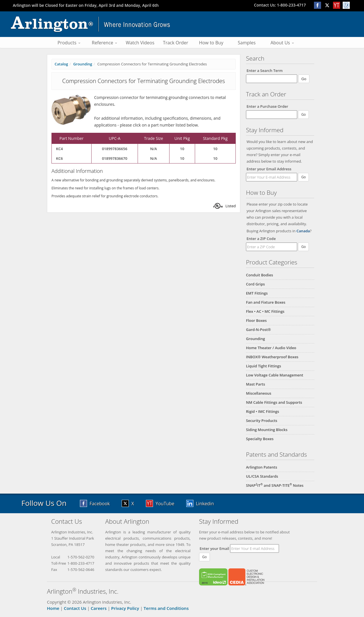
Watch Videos (140, 43)
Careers (99, 608)
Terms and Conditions (166, 608)
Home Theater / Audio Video (271, 348)
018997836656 (114, 149)
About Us (282, 43)
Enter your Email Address (269, 169)
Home (53, 608)
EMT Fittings (257, 293)
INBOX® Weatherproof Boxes (272, 357)
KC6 (59, 158)
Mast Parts (256, 384)
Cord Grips (255, 284)
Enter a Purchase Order (267, 106)
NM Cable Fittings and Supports (274, 402)
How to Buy (211, 43)
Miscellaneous (259, 393)
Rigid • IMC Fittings (262, 411)
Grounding (256, 339)
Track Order (176, 43)
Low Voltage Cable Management (275, 375)
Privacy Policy (125, 608)
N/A (154, 149)
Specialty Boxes (260, 439)
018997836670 (114, 158)
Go (303, 177)
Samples (247, 43)
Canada (303, 231)
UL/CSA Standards (262, 476)
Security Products (262, 421)
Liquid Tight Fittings (263, 366)
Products (69, 43)
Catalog (61, 64)
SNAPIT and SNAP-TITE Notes (275, 485)
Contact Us (75, 608)
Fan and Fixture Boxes (266, 302)
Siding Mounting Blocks (267, 430)
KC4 (59, 149)
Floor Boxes (256, 320)
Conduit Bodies (259, 275)
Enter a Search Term (265, 71)
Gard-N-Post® (258, 330)
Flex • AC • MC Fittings (265, 311)
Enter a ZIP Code (261, 239)
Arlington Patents (262, 467)
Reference (105, 43)
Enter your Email (214, 548)
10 (182, 149)
